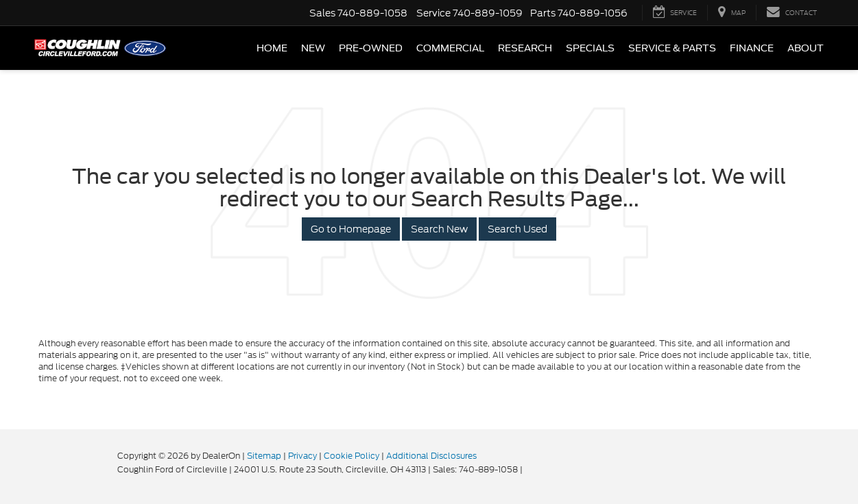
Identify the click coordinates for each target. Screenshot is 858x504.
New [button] (313, 48)
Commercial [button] (450, 48)
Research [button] (525, 48)
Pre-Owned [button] (371, 48)
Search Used (517, 229)
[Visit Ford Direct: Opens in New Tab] (528, 469)
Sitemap (264, 456)
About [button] (806, 48)
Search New (439, 229)
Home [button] (272, 48)
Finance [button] (752, 48)
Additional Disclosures (431, 456)
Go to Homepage (351, 229)
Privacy (302, 456)
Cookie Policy (351, 456)
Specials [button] (590, 48)
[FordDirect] (73, 469)
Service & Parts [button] (672, 48)
